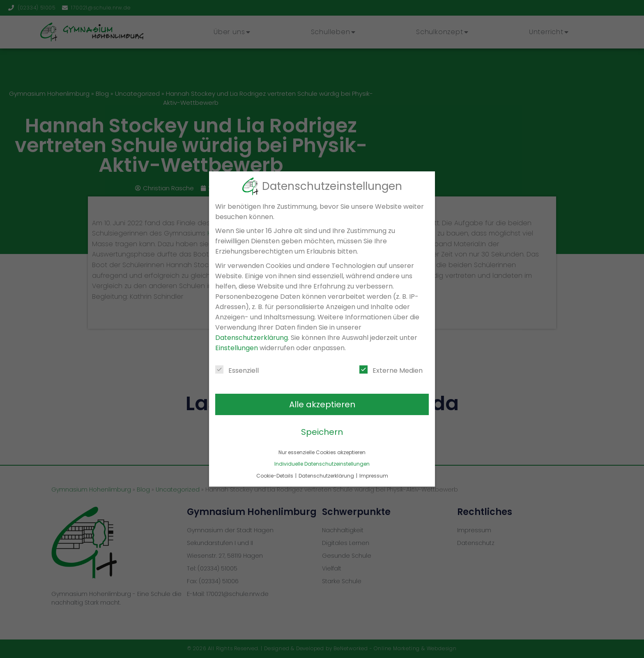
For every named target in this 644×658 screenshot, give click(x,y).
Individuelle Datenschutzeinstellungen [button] (322, 464)
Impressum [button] (374, 476)
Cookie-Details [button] (275, 476)
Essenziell (237, 370)
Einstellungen (237, 348)
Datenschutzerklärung (252, 338)
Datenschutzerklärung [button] (327, 476)
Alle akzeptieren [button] (322, 404)
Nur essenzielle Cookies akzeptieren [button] (322, 452)
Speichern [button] (322, 432)
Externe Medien (391, 370)
